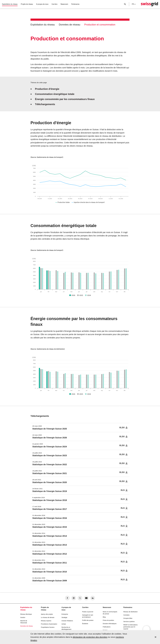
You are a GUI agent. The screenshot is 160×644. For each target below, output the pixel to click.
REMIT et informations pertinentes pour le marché (130, 627)
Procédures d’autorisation (49, 624)
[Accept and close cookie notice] (156, 637)
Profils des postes (88, 620)
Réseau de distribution (130, 612)
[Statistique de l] (80, 428)
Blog (104, 617)
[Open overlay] (146, 629)
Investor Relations (67, 621)
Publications (107, 627)
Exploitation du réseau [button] (10, 4)
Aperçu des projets (47, 614)
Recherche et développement (66, 628)
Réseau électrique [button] (26, 614)
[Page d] (149, 4)
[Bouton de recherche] (125, 4)
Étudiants (85, 624)
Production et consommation (100, 25)
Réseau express (46, 621)
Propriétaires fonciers (48, 627)
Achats (64, 624)
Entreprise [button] (65, 614)
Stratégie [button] (64, 617)
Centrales (126, 615)
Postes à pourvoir (88, 612)
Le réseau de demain (48, 617)
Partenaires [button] (75, 4)
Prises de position (108, 620)
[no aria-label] (67, 598)
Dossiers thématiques (110, 624)
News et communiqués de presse (110, 613)
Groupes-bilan (128, 618)
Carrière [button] (54, 4)
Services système (129, 622)
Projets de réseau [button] (27, 4)
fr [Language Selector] (134, 4)
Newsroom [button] (64, 4)
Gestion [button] (23, 617)
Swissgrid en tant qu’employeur (88, 616)
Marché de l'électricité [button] (24, 622)
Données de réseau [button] (27, 626)
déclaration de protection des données (90, 637)
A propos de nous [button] (42, 4)
